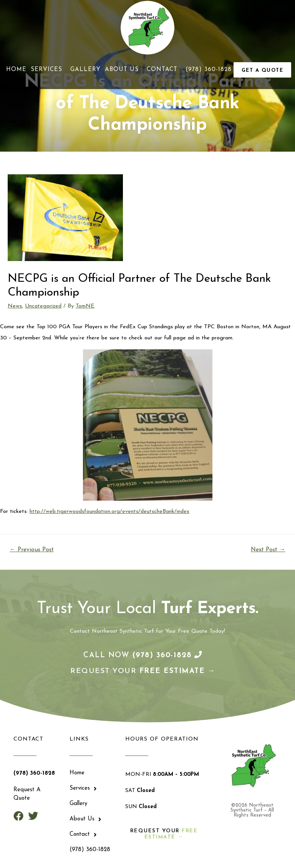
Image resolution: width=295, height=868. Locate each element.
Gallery (85, 70)
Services (48, 70)
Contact (164, 70)
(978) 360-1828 (209, 70)
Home (16, 70)
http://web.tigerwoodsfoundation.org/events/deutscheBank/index (109, 513)
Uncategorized (43, 307)
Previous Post (32, 551)
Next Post (268, 551)
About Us (124, 70)
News (15, 307)
